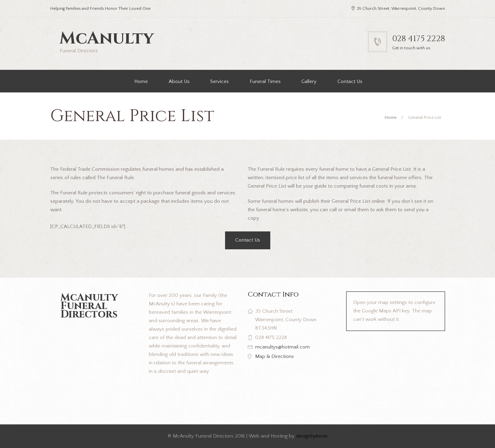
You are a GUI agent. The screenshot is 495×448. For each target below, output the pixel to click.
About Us (179, 81)
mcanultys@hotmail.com (282, 347)
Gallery (309, 81)
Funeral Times (265, 81)
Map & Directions (274, 356)
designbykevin (312, 436)
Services (219, 81)
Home (141, 81)
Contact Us (350, 81)
